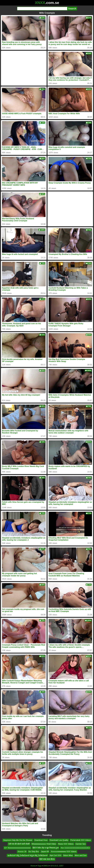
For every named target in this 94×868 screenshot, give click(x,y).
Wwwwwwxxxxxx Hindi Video (44, 844)
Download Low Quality (59, 840)
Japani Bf (45, 852)
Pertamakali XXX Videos (81, 840)
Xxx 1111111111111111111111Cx (75, 848)
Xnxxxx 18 (22, 852)
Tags (40, 866)
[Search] (42, 9)
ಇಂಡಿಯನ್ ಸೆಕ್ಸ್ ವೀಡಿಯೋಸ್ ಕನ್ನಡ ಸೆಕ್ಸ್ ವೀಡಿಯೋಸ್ (28, 855)
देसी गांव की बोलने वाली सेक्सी (19, 844)
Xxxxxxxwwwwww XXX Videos (64, 852)
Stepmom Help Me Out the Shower (18, 840)
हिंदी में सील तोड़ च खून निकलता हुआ (46, 848)
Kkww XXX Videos (66, 844)
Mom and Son (81, 855)
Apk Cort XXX (55, 855)
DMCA (46, 866)
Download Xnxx (41, 840)
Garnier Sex (81, 844)
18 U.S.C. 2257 (57, 866)
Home (33, 866)
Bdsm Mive (68, 855)
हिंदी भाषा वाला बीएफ (47, 859)
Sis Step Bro (34, 852)
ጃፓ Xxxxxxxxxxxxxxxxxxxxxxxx (17, 848)
